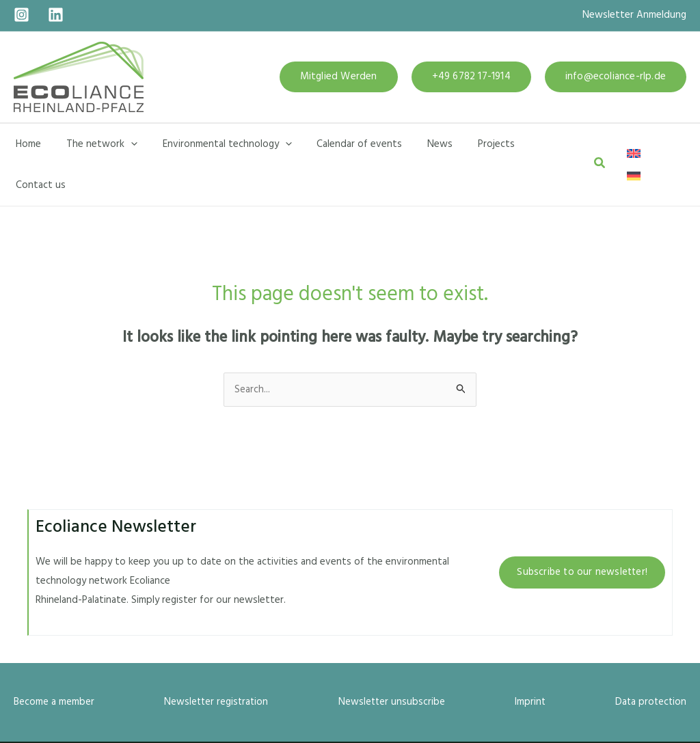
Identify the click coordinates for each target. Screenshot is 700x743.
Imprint (530, 661)
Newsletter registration (217, 661)
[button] (339, 77)
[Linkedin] (56, 15)
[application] (124, 144)
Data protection (650, 661)
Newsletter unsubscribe (392, 661)
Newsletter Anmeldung (634, 15)
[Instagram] (22, 15)
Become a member (54, 661)
